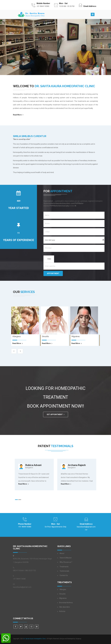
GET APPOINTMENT (55, 414)
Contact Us (64, 575)
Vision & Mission (66, 558)
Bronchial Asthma (66, 603)
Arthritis (62, 611)
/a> (86, 528)
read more (17, 343)
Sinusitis (62, 594)
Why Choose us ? (66, 562)
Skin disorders (65, 607)
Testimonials (64, 571)
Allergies (63, 589)
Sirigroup (78, 639)
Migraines (63, 598)
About (62, 553)
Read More (17, 115)
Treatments (64, 567)
